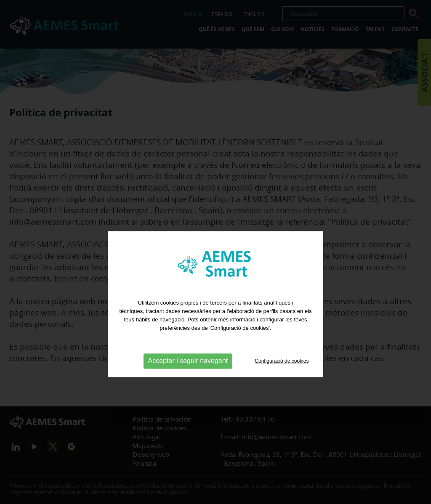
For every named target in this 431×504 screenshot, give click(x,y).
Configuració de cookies (282, 380)
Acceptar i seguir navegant (188, 380)
